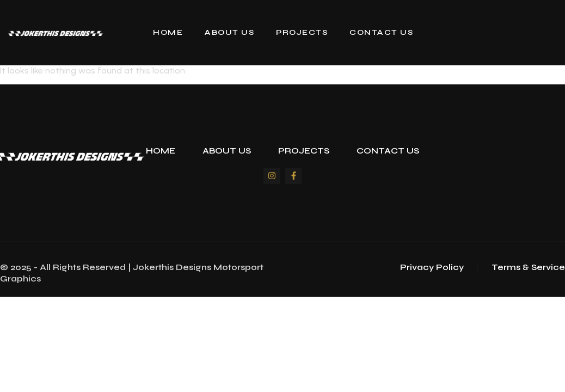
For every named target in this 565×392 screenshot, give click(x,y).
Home (168, 32)
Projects (302, 32)
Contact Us (381, 32)
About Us (229, 32)
